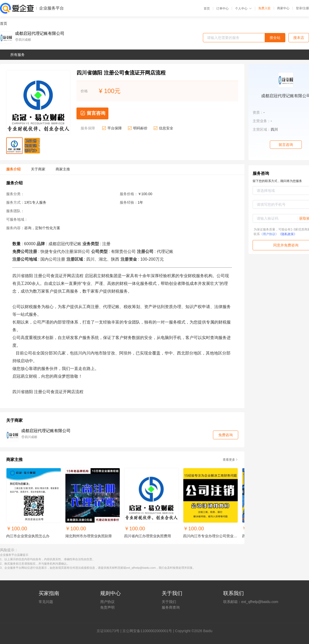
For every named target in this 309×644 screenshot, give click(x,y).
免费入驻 (264, 8)
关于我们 (169, 602)
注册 (306, 8)
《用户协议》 (269, 234)
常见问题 (46, 602)
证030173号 (110, 631)
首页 (207, 9)
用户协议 (107, 602)
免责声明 (107, 607)
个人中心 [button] (243, 9)
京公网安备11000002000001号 (147, 631)
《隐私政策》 (288, 234)
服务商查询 (171, 607)
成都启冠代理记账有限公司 (40, 34)
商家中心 (283, 8)
